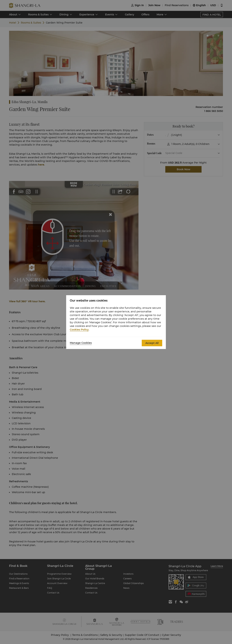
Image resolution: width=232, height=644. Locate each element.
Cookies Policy (79, 330)
